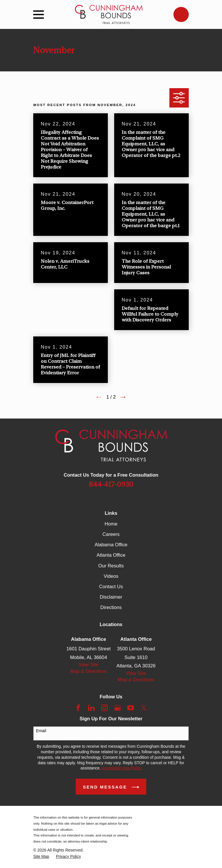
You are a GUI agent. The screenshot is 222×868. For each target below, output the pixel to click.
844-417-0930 (111, 484)
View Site (89, 665)
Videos (111, 576)
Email (41, 731)
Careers (111, 534)
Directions (111, 607)
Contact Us (111, 587)
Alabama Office (111, 545)
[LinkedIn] (91, 708)
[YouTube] (131, 708)
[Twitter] (144, 708)
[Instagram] (104, 708)
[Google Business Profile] (118, 708)
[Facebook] (78, 708)
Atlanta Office (111, 555)
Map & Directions (89, 671)
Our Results (111, 566)
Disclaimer (111, 597)
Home (111, 524)
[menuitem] (41, 857)
